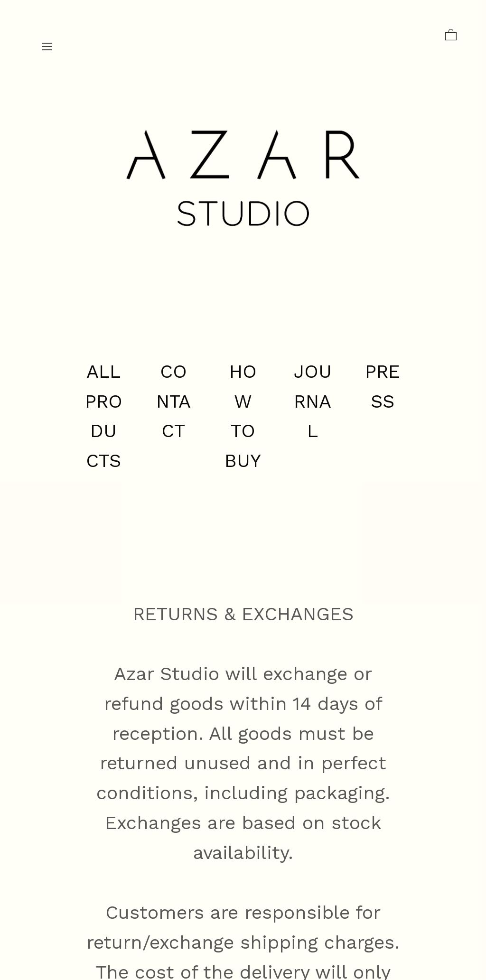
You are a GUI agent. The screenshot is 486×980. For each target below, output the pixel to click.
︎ (451, 35)
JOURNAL (313, 401)
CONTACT (173, 401)
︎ (47, 47)
